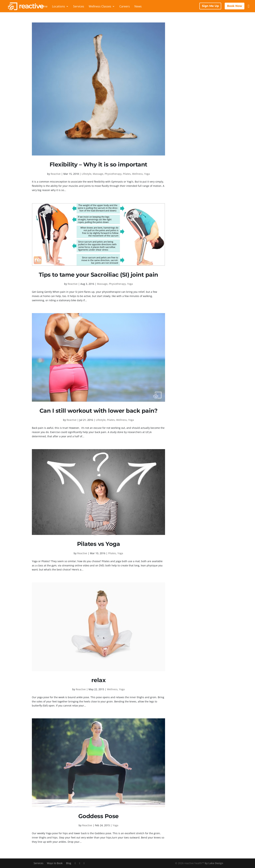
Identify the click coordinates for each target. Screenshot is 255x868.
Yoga (147, 174)
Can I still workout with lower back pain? (99, 411)
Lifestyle (87, 174)
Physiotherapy (113, 174)
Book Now (235, 6)
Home (43, 7)
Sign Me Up (210, 6)
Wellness (137, 174)
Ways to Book (55, 863)
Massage (98, 174)
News (138, 7)
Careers (125, 7)
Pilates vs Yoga (99, 544)
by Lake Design (214, 863)
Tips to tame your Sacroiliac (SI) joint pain (98, 275)
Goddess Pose (98, 816)
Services (79, 7)
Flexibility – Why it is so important (98, 164)
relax (99, 680)
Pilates (127, 174)
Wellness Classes (100, 7)
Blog (69, 863)
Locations (59, 7)
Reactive (56, 174)
